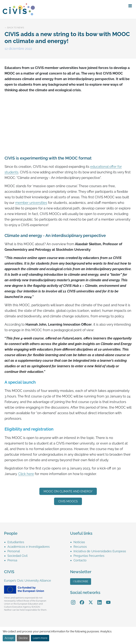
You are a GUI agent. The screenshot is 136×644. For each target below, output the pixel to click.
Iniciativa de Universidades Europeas (100, 551)
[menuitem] (37, 542)
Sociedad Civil (17, 556)
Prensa (12, 560)
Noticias (79, 542)
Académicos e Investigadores (29, 547)
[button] (130, 6)
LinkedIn (100, 600)
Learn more (40, 638)
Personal (14, 551)
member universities (31, 203)
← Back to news (14, 28)
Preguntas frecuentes (89, 556)
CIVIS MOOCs (68, 501)
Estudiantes (16, 542)
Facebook (82, 600)
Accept (9, 638)
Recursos (80, 547)
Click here (26, 474)
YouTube (108, 600)
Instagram (73, 600)
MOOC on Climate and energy (68, 491)
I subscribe (81, 581)
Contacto (80, 560)
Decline (23, 638)
